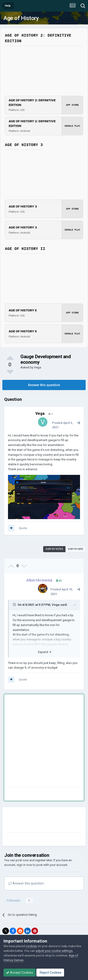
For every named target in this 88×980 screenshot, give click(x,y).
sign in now (24, 865)
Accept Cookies (20, 973)
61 (59, 581)
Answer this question (44, 385)
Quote (23, 528)
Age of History (21, 18)
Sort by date (76, 549)
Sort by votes (54, 549)
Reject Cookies (50, 973)
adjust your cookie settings (54, 951)
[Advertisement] (44, 742)
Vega (38, 367)
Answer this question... (27, 883)
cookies (31, 946)
